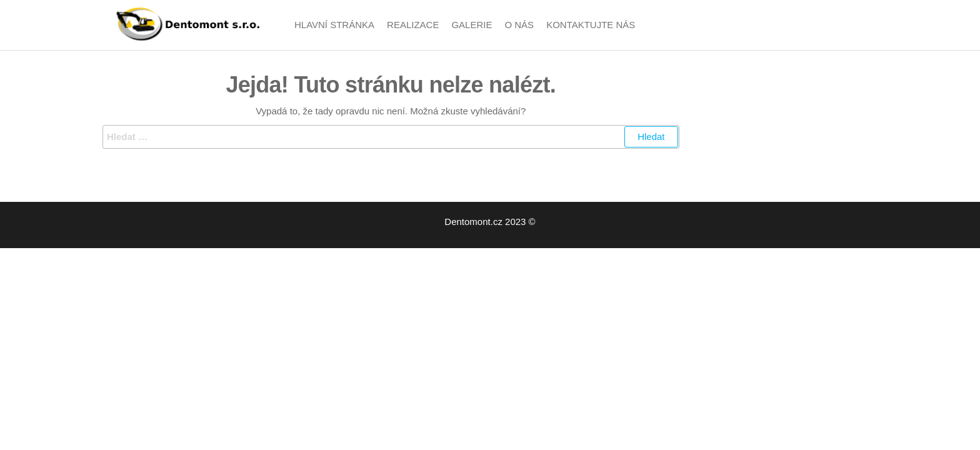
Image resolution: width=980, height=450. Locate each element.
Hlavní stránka (334, 25)
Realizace (413, 25)
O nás (519, 25)
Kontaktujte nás (591, 25)
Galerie (472, 25)
